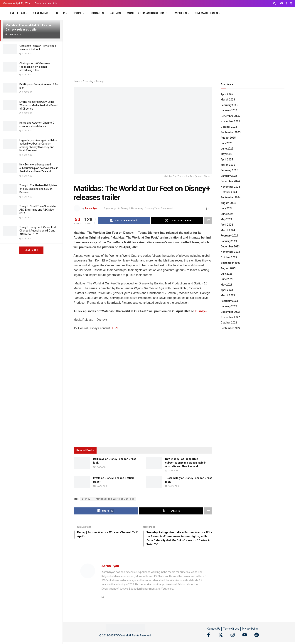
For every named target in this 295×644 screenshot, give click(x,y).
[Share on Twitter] (177, 221)
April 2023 (227, 290)
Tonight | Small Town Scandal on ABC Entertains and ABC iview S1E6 (38, 210)
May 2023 (226, 285)
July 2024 (226, 208)
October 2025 (229, 127)
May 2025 (226, 154)
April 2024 (227, 225)
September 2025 (231, 132)
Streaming (41, 13)
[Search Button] (274, 3)
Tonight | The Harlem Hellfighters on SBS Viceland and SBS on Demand (38, 189)
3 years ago (110, 208)
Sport (77, 13)
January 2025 (229, 176)
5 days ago (100, 486)
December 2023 (230, 246)
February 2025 (229, 170)
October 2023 (229, 257)
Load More (31, 250)
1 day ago (99, 467)
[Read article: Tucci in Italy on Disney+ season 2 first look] (154, 482)
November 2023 (230, 252)
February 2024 (229, 236)
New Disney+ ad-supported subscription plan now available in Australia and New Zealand (39, 168)
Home (77, 81)
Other (60, 13)
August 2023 (228, 268)
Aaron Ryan (91, 208)
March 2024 (228, 230)
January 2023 (229, 306)
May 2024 (226, 219)
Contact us (40, 3)
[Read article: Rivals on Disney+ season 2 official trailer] (82, 482)
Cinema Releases (206, 13)
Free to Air (17, 13)
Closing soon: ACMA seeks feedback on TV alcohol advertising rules (35, 67)
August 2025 (228, 138)
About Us (53, 3)
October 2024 (229, 192)
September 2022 (231, 328)
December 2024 (230, 181)
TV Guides (180, 13)
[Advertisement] (179, 48)
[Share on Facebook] (124, 221)
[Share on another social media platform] (208, 221)
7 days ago (172, 486)
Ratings (115, 13)
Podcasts (97, 13)
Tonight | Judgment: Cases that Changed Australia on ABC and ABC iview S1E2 (38, 231)
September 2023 (231, 263)
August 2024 (228, 203)
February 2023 (229, 301)
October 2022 (229, 323)
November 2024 (230, 187)
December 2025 (230, 116)
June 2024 (227, 214)
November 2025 (230, 121)
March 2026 (228, 100)
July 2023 (226, 274)
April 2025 (227, 160)
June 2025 (227, 149)
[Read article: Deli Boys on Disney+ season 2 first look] (82, 463)
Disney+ (100, 81)
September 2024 (231, 197)
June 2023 (227, 279)
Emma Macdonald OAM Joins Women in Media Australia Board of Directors (38, 105)
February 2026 (229, 105)
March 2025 (228, 165)
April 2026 (227, 94)
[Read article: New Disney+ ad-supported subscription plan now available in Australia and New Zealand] (154, 463)
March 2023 (228, 295)
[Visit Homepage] (4, 13)
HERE (115, 328)
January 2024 (229, 241)
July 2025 (226, 143)
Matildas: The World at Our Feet (115, 499)
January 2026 (229, 110)
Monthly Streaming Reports (147, 13)
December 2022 (230, 312)
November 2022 (230, 317)
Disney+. (201, 311)
